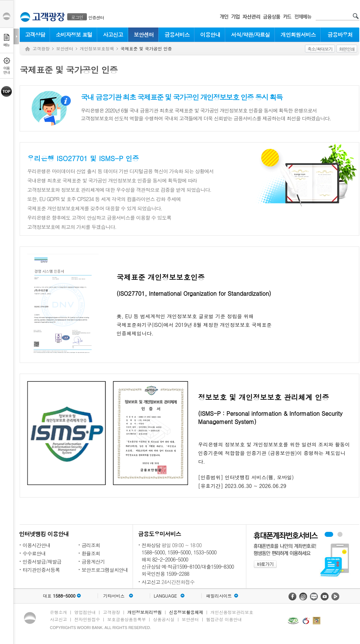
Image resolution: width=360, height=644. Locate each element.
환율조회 (91, 553)
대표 (59, 596)
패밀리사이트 (219, 596)
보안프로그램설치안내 (105, 570)
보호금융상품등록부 (127, 619)
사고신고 (113, 34)
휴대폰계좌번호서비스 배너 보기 (329, 534)
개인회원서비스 (298, 34)
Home (28, 49)
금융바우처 (340, 34)
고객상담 (35, 34)
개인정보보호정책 (97, 48)
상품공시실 (164, 619)
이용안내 (210, 34)
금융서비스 (177, 34)
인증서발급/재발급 (42, 561)
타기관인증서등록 (41, 570)
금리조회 (91, 545)
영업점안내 (85, 612)
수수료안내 (34, 553)
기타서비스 (114, 596)
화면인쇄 (347, 49)
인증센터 (96, 17)
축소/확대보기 (320, 49)
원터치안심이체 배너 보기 (340, 534)
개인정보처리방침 (144, 612)
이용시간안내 (36, 545)
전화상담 (151, 545)
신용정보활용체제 (186, 612)
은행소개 (59, 612)
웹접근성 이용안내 (224, 619)
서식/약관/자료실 (250, 34)
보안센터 (144, 34)
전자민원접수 (87, 619)
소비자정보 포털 (74, 34)
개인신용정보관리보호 (232, 612)
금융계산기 (93, 561)
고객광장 (41, 48)
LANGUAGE (165, 596)
